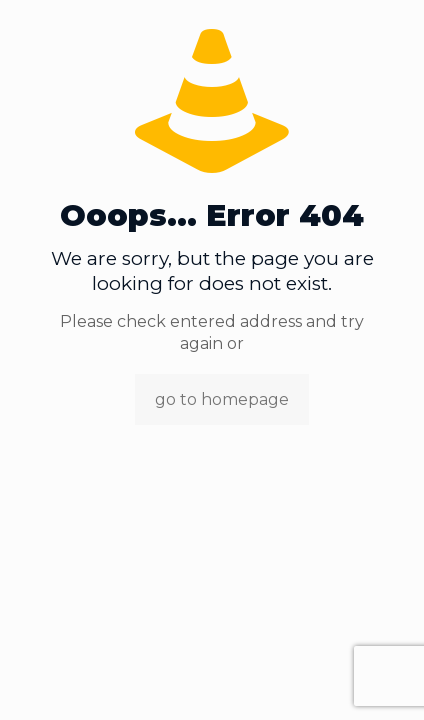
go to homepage (222, 399)
